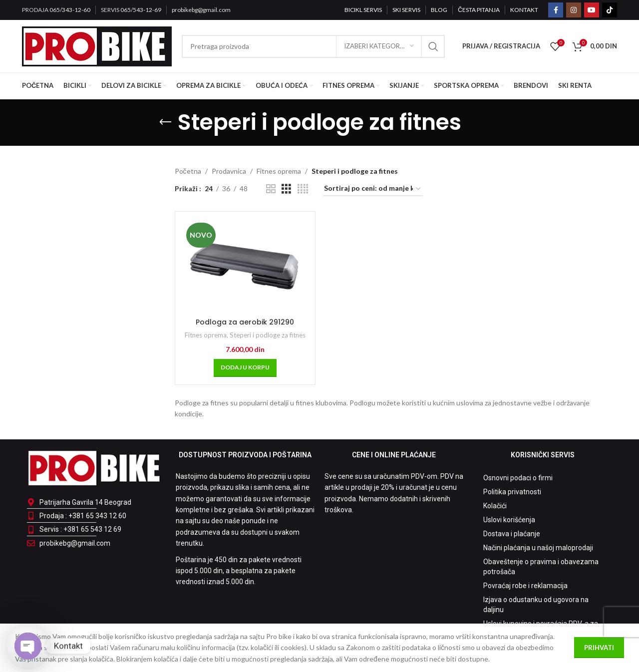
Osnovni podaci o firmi (518, 478)
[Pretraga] (313, 46)
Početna (188, 171)
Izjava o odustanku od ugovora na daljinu (536, 605)
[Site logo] (97, 45)
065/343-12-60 (70, 10)
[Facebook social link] (556, 10)
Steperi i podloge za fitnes (268, 335)
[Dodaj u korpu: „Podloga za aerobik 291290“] (245, 368)
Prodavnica (229, 171)
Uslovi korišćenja (509, 520)
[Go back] (165, 122)
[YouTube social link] (592, 10)
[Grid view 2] (271, 189)
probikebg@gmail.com (201, 10)
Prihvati (599, 648)
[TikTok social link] (610, 10)
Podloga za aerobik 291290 (245, 322)
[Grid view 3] (286, 189)
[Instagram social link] (574, 10)
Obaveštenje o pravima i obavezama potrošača (541, 567)
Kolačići (495, 506)
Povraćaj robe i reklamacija (525, 586)
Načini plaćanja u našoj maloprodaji (538, 548)
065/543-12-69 (141, 10)
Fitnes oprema (279, 171)
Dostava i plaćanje (512, 534)
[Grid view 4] (303, 189)
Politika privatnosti (512, 492)
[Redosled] (373, 189)
